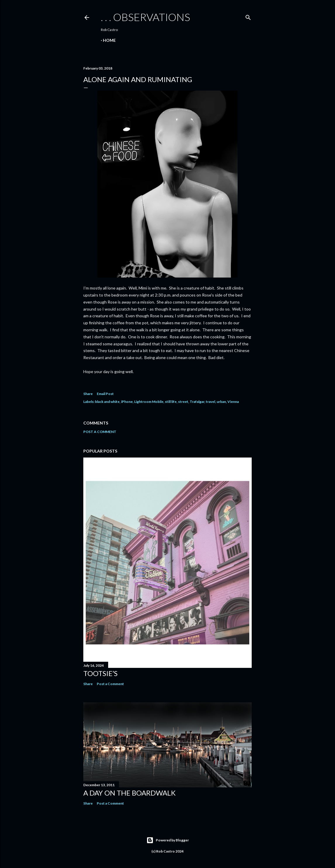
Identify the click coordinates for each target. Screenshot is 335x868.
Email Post (105, 394)
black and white (107, 402)
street (183, 402)
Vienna (233, 402)
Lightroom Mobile (149, 402)
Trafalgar (197, 402)
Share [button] (88, 394)
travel (210, 402)
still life (171, 402)
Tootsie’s (100, 673)
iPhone (127, 402)
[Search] (248, 16)
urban (221, 402)
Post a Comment (100, 432)
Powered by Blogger (168, 840)
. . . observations (145, 17)
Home (109, 40)
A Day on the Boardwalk (129, 793)
